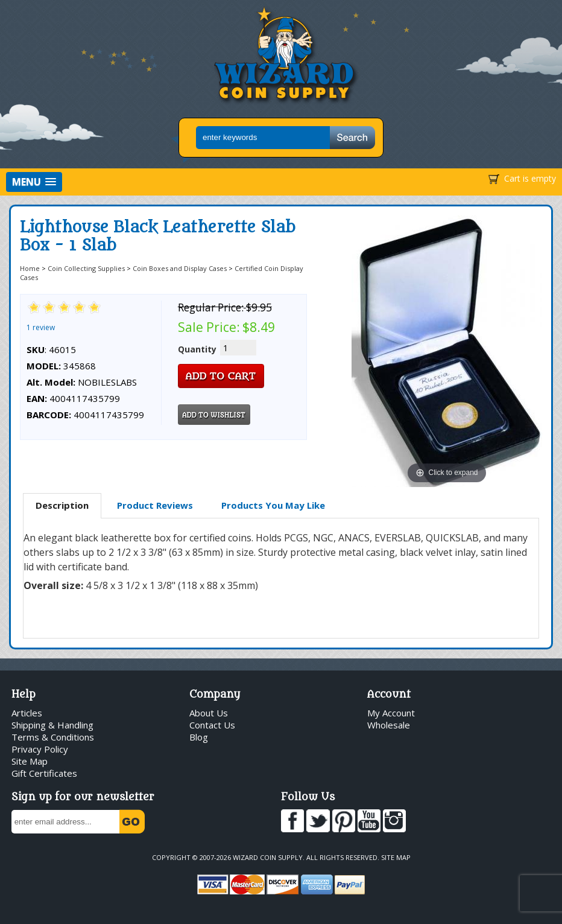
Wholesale (389, 725)
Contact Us (212, 725)
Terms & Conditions (53, 737)
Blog (199, 737)
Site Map (30, 761)
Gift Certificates (44, 773)
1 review (41, 327)
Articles (27, 713)
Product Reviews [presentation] (155, 505)
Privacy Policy (40, 749)
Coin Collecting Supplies (86, 268)
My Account (391, 713)
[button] (34, 182)
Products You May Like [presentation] (273, 505)
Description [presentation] (62, 505)
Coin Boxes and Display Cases (180, 268)
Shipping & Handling (52, 725)
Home (30, 268)
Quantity (197, 349)
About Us (209, 713)
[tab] (62, 506)
